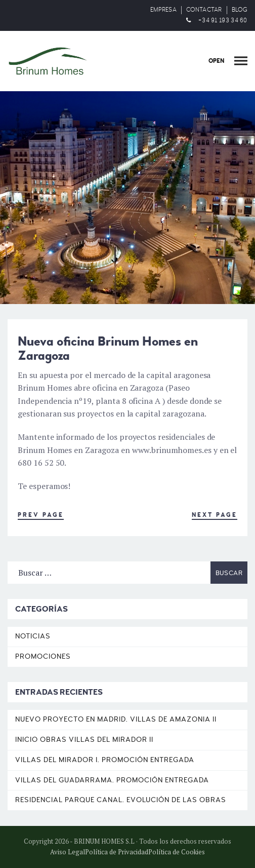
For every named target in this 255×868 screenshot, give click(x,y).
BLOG (240, 10)
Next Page (215, 515)
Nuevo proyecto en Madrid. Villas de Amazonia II (116, 719)
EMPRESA (163, 10)
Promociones (43, 656)
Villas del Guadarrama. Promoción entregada (112, 780)
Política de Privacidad (117, 852)
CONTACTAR (204, 10)
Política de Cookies (177, 852)
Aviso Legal (68, 852)
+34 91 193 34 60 (223, 21)
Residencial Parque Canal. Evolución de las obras (121, 800)
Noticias (33, 636)
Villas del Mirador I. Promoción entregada (105, 760)
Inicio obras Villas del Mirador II (84, 740)
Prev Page (41, 515)
